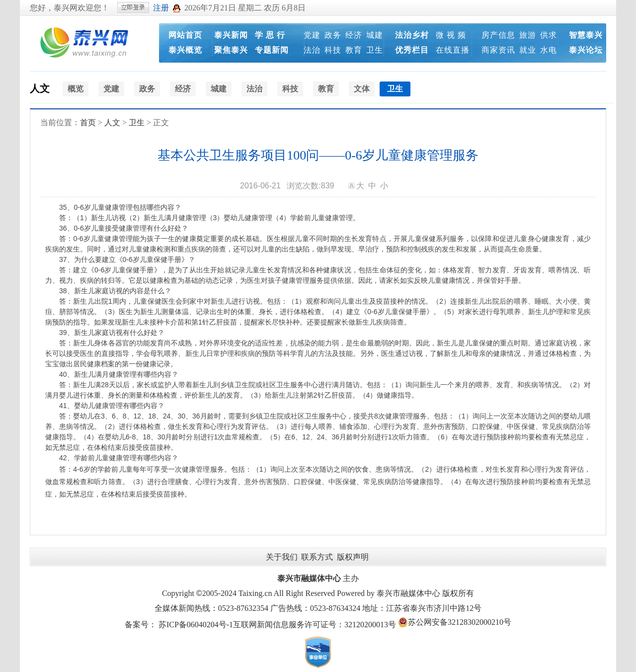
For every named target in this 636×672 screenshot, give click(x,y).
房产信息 (498, 35)
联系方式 (317, 557)
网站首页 (185, 35)
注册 (161, 8)
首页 (88, 123)
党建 (312, 35)
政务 (333, 35)
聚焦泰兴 (231, 50)
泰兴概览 (185, 50)
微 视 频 (451, 35)
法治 (312, 50)
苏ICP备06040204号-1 (196, 625)
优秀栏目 (412, 50)
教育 (354, 50)
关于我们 (282, 557)
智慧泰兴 (586, 35)
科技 (333, 50)
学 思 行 (270, 35)
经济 (354, 35)
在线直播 (453, 50)
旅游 (528, 35)
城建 (375, 35)
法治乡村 (412, 35)
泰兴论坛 (586, 50)
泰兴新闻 (231, 35)
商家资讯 (498, 50)
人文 (40, 88)
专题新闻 (272, 50)
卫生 (375, 50)
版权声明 (353, 557)
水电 (549, 50)
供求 (549, 35)
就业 (528, 50)
